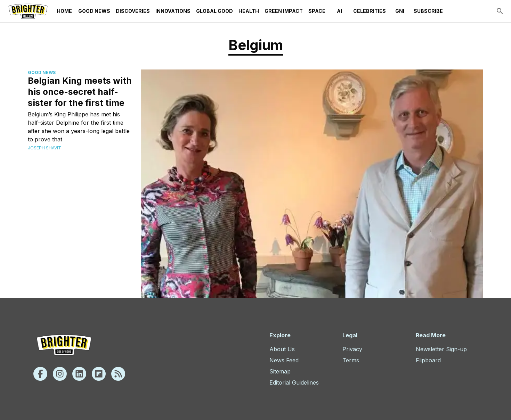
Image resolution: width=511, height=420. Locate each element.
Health (249, 11)
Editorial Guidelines (294, 382)
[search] (500, 11)
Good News (94, 11)
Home (64, 11)
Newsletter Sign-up (441, 349)
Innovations (173, 11)
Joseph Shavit (44, 148)
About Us (282, 349)
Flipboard (428, 360)
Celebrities (370, 11)
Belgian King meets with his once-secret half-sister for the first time (80, 92)
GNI (400, 11)
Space (317, 11)
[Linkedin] (79, 374)
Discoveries (133, 11)
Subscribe (428, 11)
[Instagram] (60, 374)
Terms (351, 360)
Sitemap (280, 371)
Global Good (214, 11)
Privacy (352, 349)
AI (339, 11)
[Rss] (118, 374)
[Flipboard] (99, 374)
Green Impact (284, 11)
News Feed (284, 360)
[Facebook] (40, 374)
